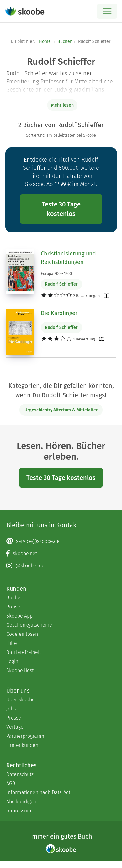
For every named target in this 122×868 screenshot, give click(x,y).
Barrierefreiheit (24, 652)
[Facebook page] (61, 554)
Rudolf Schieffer (61, 284)
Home (45, 42)
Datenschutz (20, 774)
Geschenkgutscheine (29, 625)
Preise (13, 607)
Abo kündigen (21, 802)
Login (12, 661)
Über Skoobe (21, 700)
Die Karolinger (59, 313)
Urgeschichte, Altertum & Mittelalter (61, 410)
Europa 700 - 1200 (56, 273)
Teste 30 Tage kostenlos (61, 209)
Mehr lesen (62, 105)
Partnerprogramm (26, 736)
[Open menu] (107, 11)
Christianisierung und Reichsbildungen (68, 258)
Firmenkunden (22, 745)
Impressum (19, 811)
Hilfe (12, 643)
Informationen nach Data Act (38, 793)
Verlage (15, 727)
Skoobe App (19, 616)
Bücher (64, 42)
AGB (11, 783)
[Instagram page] (61, 566)
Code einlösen (22, 634)
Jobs (11, 709)
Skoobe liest (20, 670)
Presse (14, 718)
